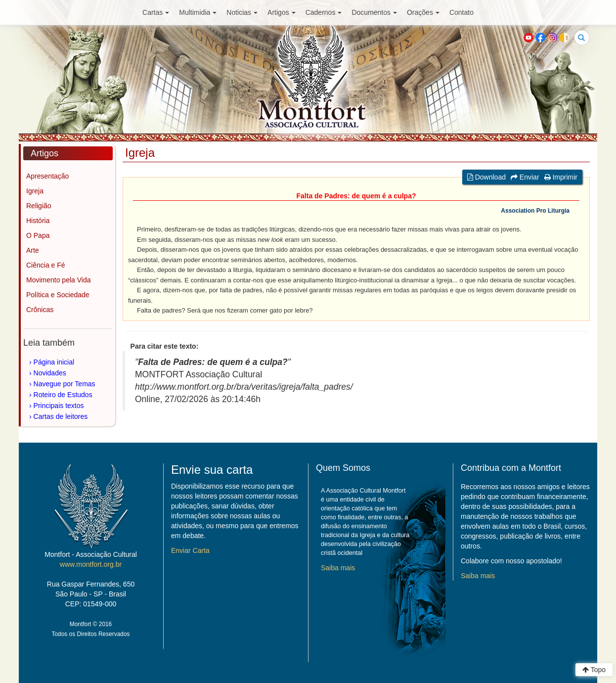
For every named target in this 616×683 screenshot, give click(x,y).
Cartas (156, 12)
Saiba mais (338, 568)
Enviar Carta (190, 550)
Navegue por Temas (65, 384)
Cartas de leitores (61, 416)
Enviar (525, 177)
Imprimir (561, 177)
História (38, 221)
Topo (594, 670)
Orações (423, 12)
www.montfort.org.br (91, 564)
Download (486, 177)
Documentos (374, 12)
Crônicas (40, 310)
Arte (33, 250)
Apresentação (47, 176)
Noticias (242, 12)
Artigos (282, 12)
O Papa (38, 235)
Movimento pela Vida (58, 280)
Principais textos (59, 406)
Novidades (50, 373)
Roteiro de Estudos (63, 395)
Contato (462, 12)
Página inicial (54, 362)
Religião (39, 206)
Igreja (35, 191)
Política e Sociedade (58, 295)
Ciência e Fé (46, 265)
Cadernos (324, 12)
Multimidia (198, 12)
